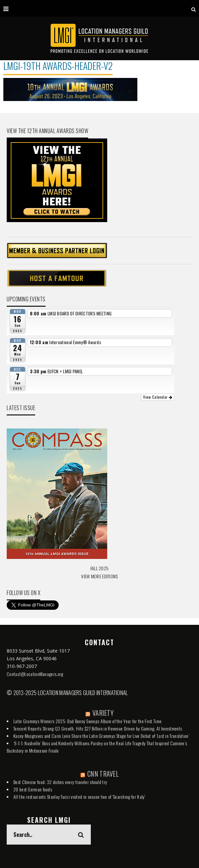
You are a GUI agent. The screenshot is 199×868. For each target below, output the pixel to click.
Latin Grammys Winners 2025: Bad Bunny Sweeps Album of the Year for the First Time (87, 721)
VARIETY (103, 713)
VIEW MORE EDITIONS (99, 576)
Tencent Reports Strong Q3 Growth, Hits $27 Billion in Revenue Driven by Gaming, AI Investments (98, 728)
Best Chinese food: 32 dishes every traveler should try (60, 782)
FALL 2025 (100, 568)
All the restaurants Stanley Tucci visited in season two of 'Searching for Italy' (79, 797)
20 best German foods (33, 789)
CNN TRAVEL (103, 774)
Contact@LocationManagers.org (35, 674)
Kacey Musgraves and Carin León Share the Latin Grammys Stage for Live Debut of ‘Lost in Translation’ (101, 736)
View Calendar (158, 397)
